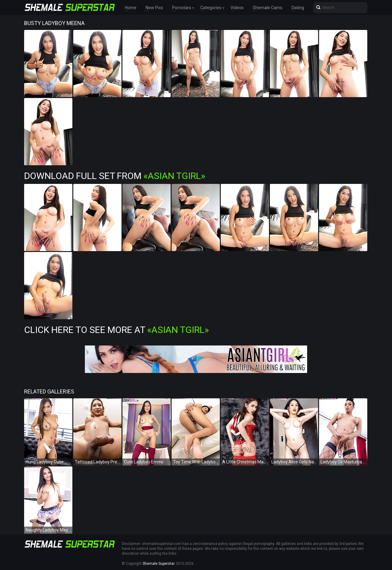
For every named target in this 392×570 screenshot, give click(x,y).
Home (131, 8)
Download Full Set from (115, 176)
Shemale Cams (268, 8)
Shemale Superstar (159, 564)
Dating (298, 8)
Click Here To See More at (116, 330)
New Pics (154, 8)
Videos (237, 8)
